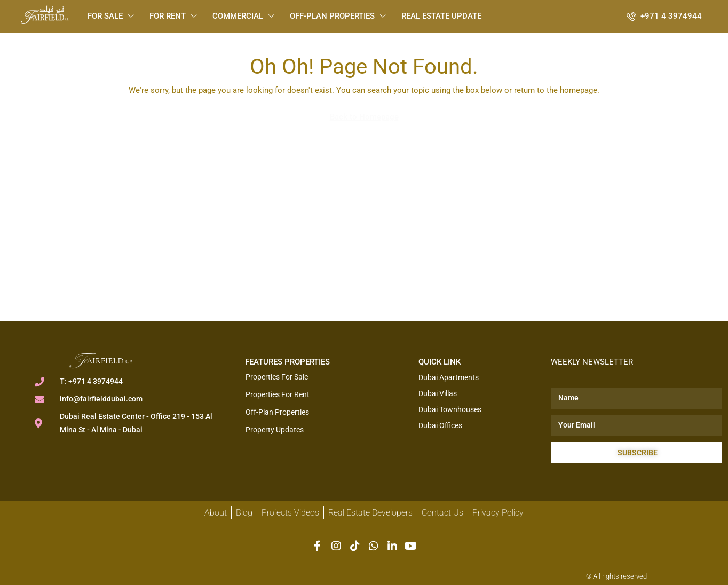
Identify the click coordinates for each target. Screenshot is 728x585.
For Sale (105, 16)
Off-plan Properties (332, 16)
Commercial (238, 16)
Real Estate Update (441, 16)
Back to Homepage (364, 117)
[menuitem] (664, 16)
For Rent (168, 16)
